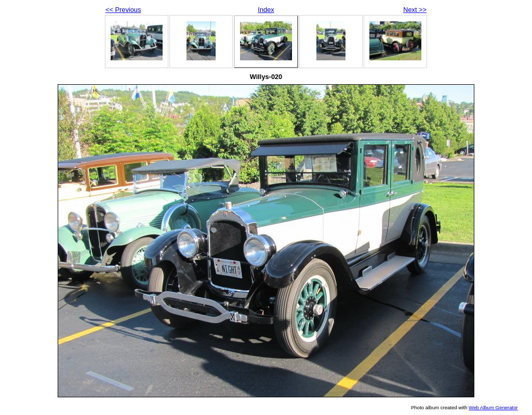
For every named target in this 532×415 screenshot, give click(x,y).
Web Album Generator (493, 407)
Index (266, 10)
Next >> (415, 10)
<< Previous (123, 10)
